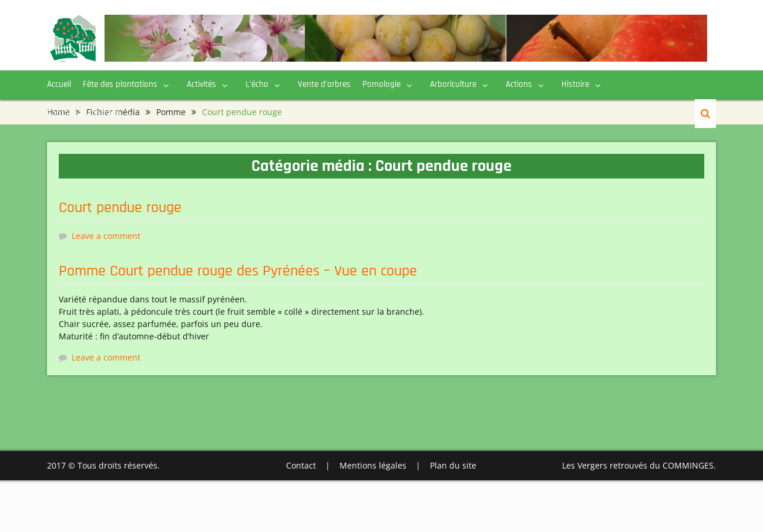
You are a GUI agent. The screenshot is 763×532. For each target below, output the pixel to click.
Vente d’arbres (324, 84)
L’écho (257, 84)
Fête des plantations (120, 84)
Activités (201, 84)
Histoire (575, 84)
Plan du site (453, 465)
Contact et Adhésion (84, 113)
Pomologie (381, 84)
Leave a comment (106, 236)
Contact (301, 465)
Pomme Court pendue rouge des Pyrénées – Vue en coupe (238, 271)
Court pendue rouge (120, 208)
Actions (519, 84)
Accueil (59, 84)
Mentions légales (373, 465)
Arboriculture (453, 84)
